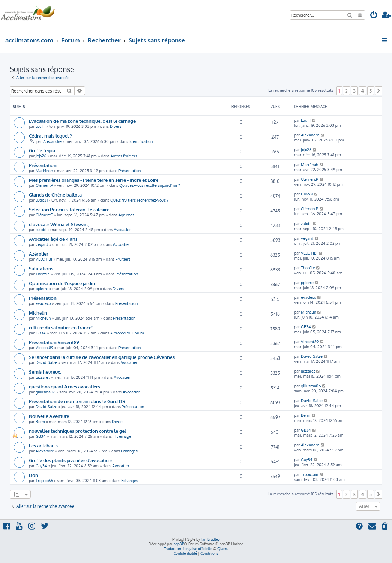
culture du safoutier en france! (61, 327)
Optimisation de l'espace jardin (62, 283)
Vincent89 (44, 348)
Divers (116, 126)
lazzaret (43, 377)
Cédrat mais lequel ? (50, 136)
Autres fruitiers (124, 156)
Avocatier (122, 230)
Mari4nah (44, 171)
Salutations (41, 268)
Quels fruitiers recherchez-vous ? (139, 200)
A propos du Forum (127, 333)
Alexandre (52, 141)
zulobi (41, 230)
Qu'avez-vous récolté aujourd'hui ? (150, 185)
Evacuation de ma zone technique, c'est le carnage (82, 121)
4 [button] (362, 91)
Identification (141, 141)
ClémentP (44, 185)
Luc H (40, 126)
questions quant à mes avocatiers (64, 386)
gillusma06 (46, 392)
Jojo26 (41, 156)
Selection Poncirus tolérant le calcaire (69, 209)
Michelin (38, 313)
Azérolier (39, 254)
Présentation (43, 165)
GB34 (41, 333)
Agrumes (126, 215)
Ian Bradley (210, 539)
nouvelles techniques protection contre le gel (77, 431)
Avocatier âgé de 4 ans (53, 239)
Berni (40, 422)
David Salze (46, 362)
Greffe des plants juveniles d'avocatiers (71, 460)
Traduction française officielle (188, 549)
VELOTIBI (44, 259)
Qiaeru (223, 549)
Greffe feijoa (42, 150)
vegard (42, 244)
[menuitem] (374, 16)
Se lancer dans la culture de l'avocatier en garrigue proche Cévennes (102, 357)
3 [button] (354, 91)
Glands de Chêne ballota (55, 195)
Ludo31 (42, 200)
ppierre (42, 289)
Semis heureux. (45, 372)
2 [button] (346, 91)
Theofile (43, 274)
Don (33, 475)
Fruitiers (123, 259)
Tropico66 (44, 481)
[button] (379, 91)
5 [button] (371, 91)
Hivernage (122, 436)
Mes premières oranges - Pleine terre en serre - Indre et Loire (94, 180)
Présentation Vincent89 (54, 342)
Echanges (129, 451)
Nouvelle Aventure (49, 416)
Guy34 (41, 466)
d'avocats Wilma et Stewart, (59, 224)
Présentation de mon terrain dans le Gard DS (77, 401)
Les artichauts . (45, 445)
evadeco (43, 303)
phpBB (179, 544)
